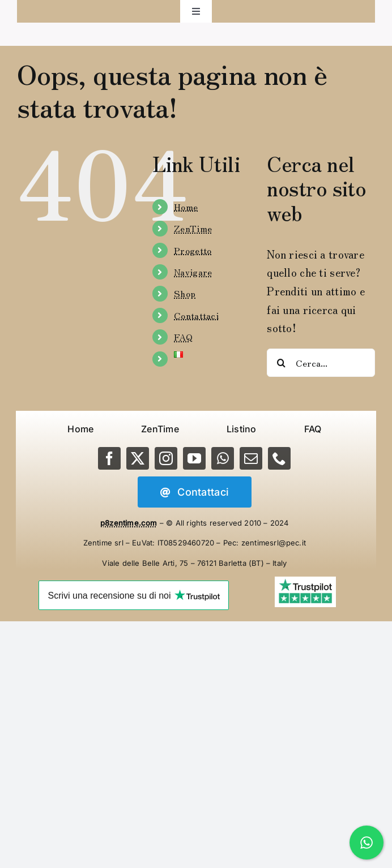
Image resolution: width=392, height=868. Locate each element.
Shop (185, 293)
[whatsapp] (223, 458)
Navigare (193, 272)
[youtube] (194, 458)
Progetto (193, 250)
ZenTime (193, 228)
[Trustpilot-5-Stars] (305, 582)
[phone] (279, 458)
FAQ (183, 337)
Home (186, 207)
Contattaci (196, 315)
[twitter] (138, 458)
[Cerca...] (321, 363)
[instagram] (166, 458)
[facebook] (109, 458)
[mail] (251, 458)
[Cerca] (281, 363)
